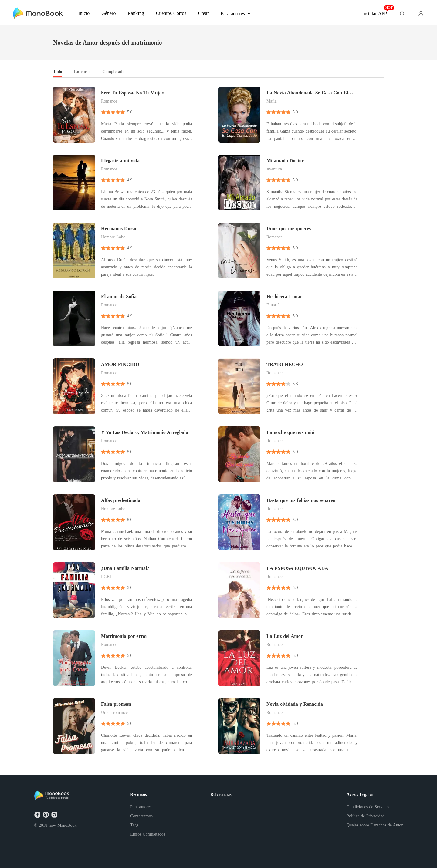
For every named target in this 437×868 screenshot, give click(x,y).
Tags (134, 825)
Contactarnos (141, 816)
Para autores (141, 807)
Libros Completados (148, 834)
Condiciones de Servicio (368, 807)
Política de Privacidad (366, 816)
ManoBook (67, 825)
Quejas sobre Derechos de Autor (375, 825)
